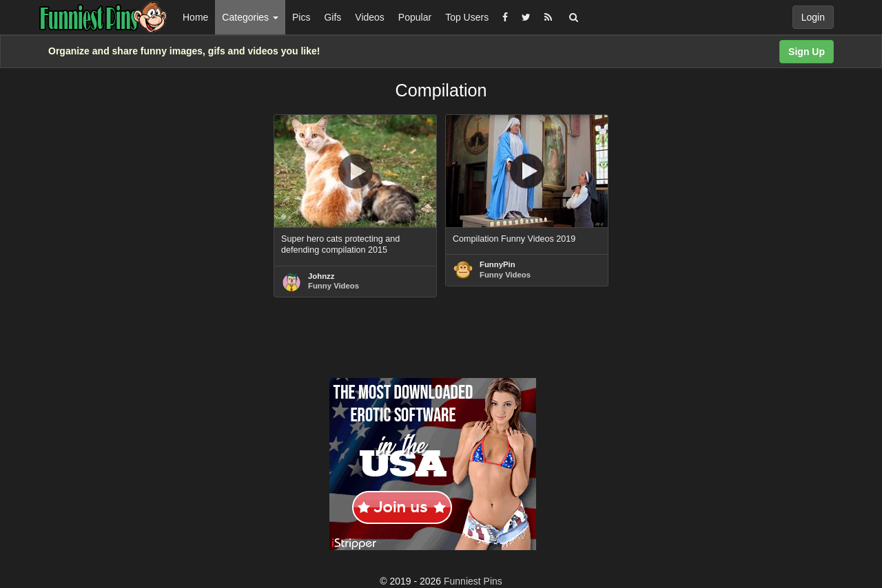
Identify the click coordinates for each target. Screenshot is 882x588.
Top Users (467, 17)
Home (195, 17)
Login (813, 17)
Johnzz (321, 276)
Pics (301, 17)
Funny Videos (334, 286)
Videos (370, 17)
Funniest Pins (473, 581)
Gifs (332, 17)
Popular (415, 17)
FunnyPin (498, 264)
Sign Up (807, 52)
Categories (250, 17)
